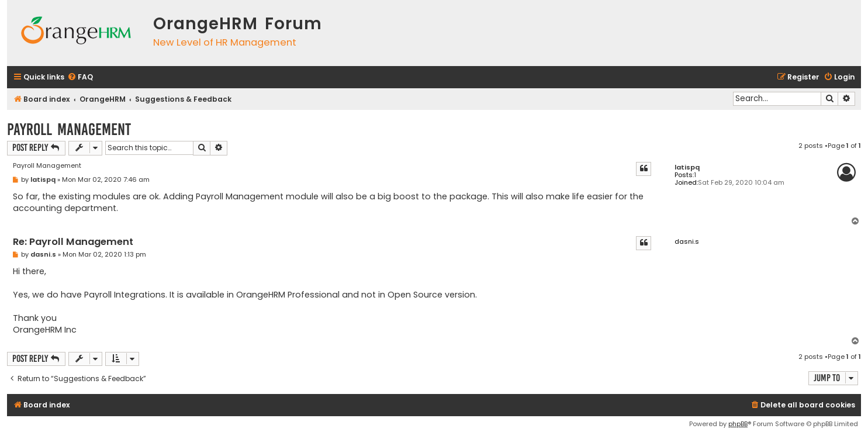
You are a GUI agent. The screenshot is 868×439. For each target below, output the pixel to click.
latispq (687, 167)
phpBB (738, 424)
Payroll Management (69, 129)
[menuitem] (80, 77)
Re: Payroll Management (73, 242)
